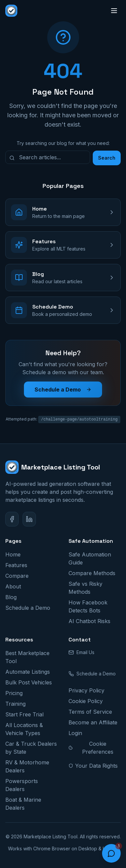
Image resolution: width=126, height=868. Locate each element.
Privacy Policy (86, 690)
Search (107, 158)
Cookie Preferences (91, 748)
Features (16, 565)
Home (13, 554)
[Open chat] (111, 853)
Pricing (14, 693)
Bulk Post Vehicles (29, 682)
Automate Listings (28, 672)
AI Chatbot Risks (89, 621)
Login (75, 733)
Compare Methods (92, 573)
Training (15, 704)
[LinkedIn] (29, 519)
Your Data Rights (93, 766)
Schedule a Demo (63, 390)
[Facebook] (12, 519)
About (13, 586)
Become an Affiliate (93, 722)
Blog (11, 597)
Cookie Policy (86, 701)
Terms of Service (90, 712)
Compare (17, 576)
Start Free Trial (24, 714)
